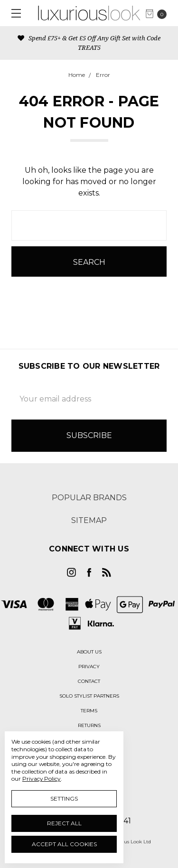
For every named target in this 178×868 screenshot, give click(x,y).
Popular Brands (89, 498)
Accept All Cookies (64, 844)
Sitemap (89, 520)
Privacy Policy (42, 779)
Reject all (64, 823)
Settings (64, 798)
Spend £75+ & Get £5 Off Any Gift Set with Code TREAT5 (89, 43)
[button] (89, 652)
